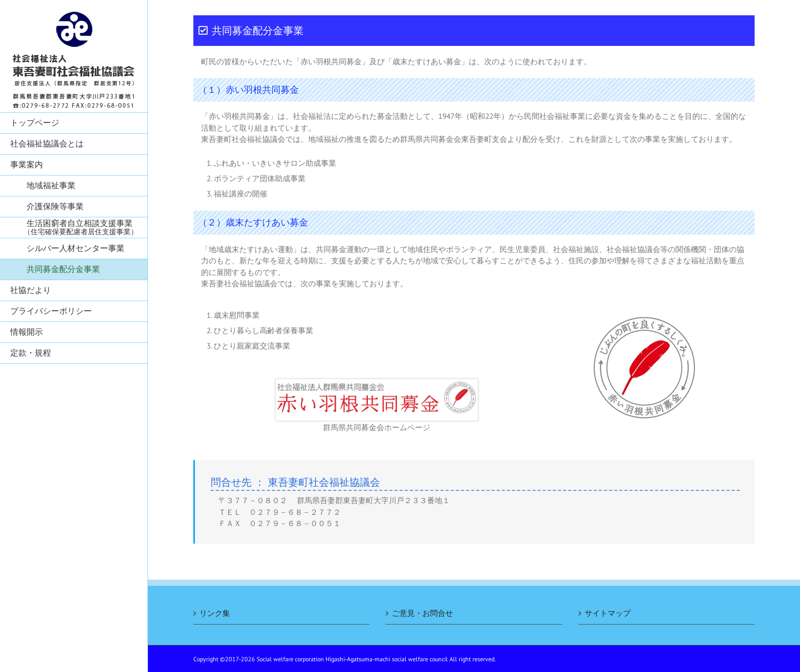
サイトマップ (608, 613)
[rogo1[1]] (377, 384)
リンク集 (215, 613)
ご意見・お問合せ (422, 613)
